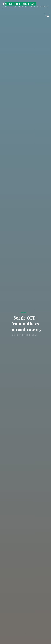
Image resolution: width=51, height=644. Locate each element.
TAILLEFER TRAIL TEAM (19, 4)
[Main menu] (47, 15)
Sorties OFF (25, 313)
